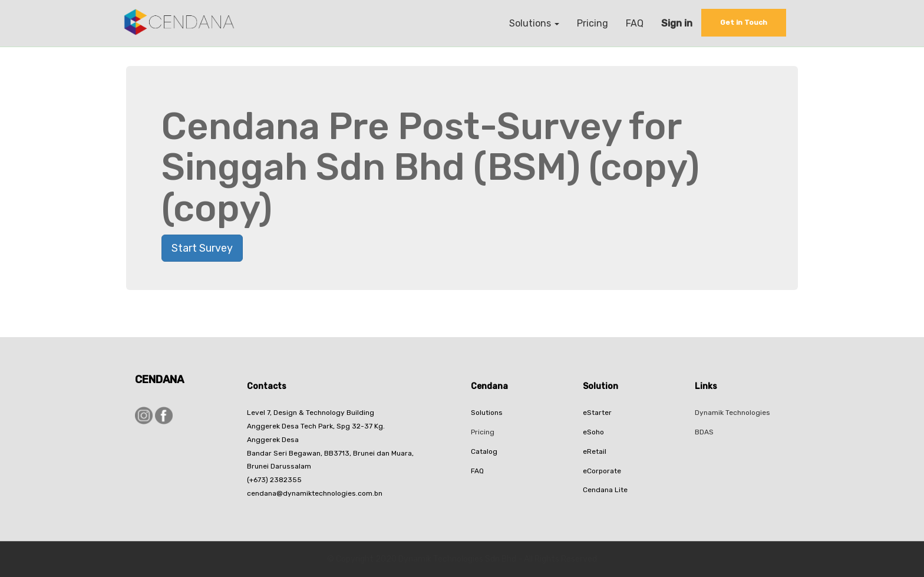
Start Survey (202, 248)
